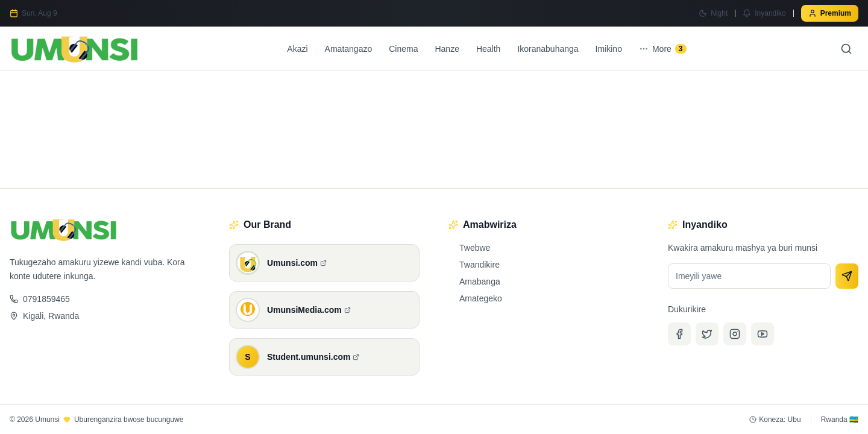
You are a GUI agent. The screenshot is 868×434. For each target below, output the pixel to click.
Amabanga (474, 281)
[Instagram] (735, 334)
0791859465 (40, 299)
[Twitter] (707, 334)
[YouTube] (763, 334)
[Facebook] (679, 334)
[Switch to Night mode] (713, 13)
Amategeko (475, 298)
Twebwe (469, 248)
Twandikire (474, 265)
